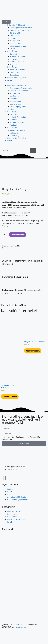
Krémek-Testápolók (18, 56)
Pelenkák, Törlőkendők (17, 25)
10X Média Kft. (21, 625)
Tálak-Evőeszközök (18, 70)
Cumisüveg (15, 75)
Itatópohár (14, 72)
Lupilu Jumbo (15, 43)
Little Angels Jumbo (18, 46)
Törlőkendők (15, 33)
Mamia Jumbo (16, 41)
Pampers (14, 38)
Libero (13, 49)
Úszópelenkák (16, 35)
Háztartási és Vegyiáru (17, 78)
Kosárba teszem (18, 232)
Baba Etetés (12, 67)
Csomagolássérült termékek (22, 28)
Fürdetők (14, 59)
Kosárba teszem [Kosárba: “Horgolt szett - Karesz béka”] (33, 349)
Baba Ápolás (12, 51)
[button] (3, 246)
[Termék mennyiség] (5, 232)
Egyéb (10, 80)
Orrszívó (13, 54)
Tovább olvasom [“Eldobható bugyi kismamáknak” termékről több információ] (10, 394)
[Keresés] (33, 150)
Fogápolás (14, 64)
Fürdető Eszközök (17, 62)
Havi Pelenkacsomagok (20, 30)
